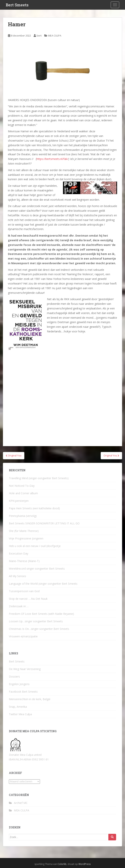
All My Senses (17, 576)
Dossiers (14, 676)
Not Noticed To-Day (22, 486)
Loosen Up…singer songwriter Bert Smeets (36, 621)
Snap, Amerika (18, 707)
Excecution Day (19, 553)
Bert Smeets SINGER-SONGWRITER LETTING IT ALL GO (44, 523)
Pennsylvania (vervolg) (23, 516)
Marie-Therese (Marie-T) (24, 561)
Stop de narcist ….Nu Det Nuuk (28, 599)
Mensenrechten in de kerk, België (30, 699)
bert (39, 36)
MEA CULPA (55, 36)
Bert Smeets (17, 5)
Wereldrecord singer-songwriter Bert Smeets (37, 569)
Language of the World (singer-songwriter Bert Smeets (43, 584)
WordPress (85, 864)
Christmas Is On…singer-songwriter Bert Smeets (39, 629)
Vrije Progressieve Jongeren (26, 538)
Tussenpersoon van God (24, 591)
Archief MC (21, 803)
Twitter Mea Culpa (20, 714)
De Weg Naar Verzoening (25, 669)
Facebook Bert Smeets (23, 692)
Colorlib (62, 864)
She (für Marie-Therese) (24, 531)
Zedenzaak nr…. (19, 606)
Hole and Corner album (23, 493)
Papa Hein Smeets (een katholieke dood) (34, 508)
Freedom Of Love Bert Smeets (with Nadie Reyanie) (41, 614)
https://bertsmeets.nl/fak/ (52, 159)
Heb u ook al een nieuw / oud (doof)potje (35, 546)
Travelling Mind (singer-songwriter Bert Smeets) (39, 478)
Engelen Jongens (19, 684)
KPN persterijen (19, 501)
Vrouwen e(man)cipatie (23, 636)
